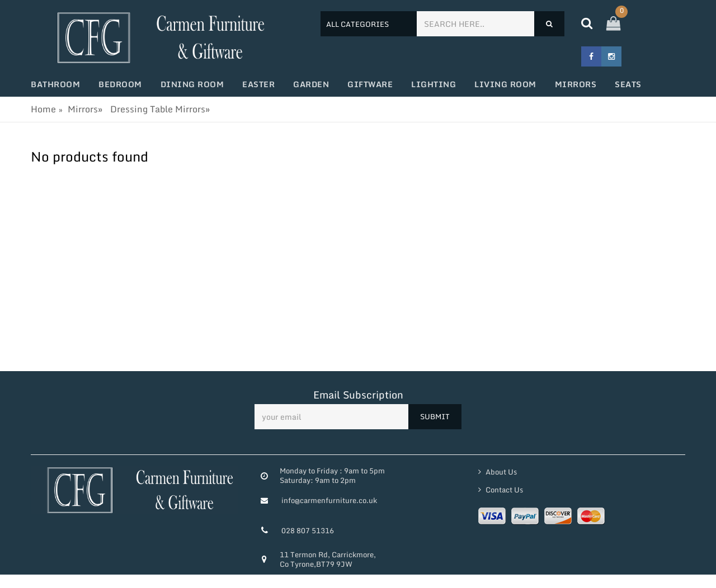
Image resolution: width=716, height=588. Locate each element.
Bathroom (55, 84)
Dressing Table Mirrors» (160, 109)
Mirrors (576, 84)
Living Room (505, 84)
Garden (311, 84)
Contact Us (503, 490)
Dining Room (192, 84)
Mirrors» (85, 109)
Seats (628, 84)
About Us (500, 472)
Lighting (434, 84)
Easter (258, 84)
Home (43, 109)
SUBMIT (435, 416)
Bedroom (120, 84)
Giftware (370, 84)
